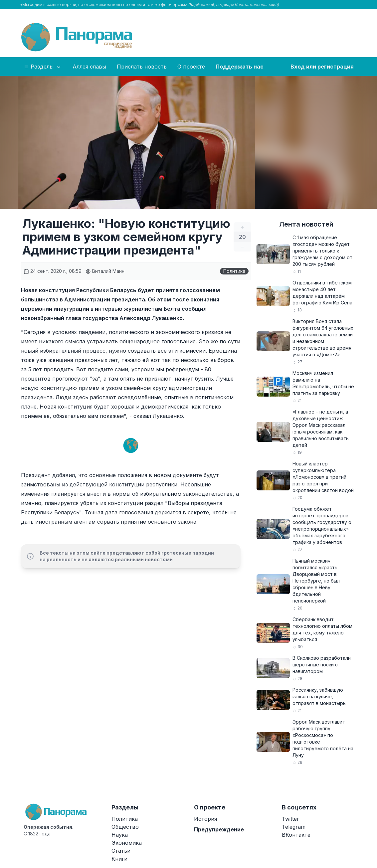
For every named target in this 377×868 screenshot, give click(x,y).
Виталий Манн (105, 271)
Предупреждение (219, 829)
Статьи (121, 851)
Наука (120, 835)
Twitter (290, 819)
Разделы (43, 67)
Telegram (294, 827)
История (205, 819)
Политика (234, 271)
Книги (119, 859)
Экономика (127, 843)
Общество (125, 827)
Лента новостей (306, 224)
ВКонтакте (296, 835)
